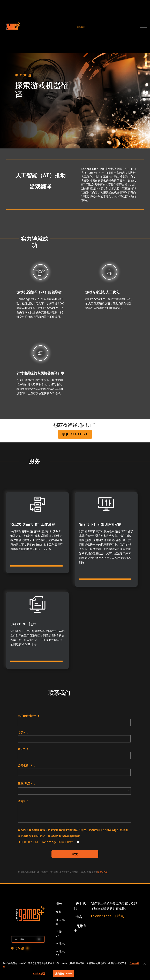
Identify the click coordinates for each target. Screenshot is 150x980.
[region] (75, 969)
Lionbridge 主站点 (107, 916)
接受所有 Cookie (63, 974)
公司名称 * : (27, 765)
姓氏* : (23, 749)
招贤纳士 (80, 928)
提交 (75, 854)
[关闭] (145, 964)
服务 (59, 903)
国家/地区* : (27, 784)
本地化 (61, 943)
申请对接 (18, 948)
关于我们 (80, 906)
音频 (59, 912)
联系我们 (81, 27)
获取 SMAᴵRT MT (75, 434)
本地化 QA (61, 953)
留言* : (23, 801)
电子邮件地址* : (28, 716)
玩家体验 (61, 922)
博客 (79, 917)
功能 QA (59, 934)
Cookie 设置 (39, 974)
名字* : (23, 732)
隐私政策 (102, 872)
